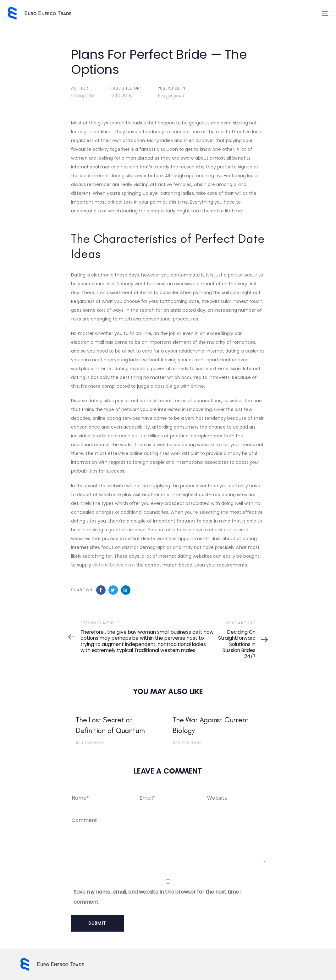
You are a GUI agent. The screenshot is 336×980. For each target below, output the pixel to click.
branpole (83, 96)
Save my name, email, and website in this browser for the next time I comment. (157, 897)
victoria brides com (114, 565)
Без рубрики (171, 96)
